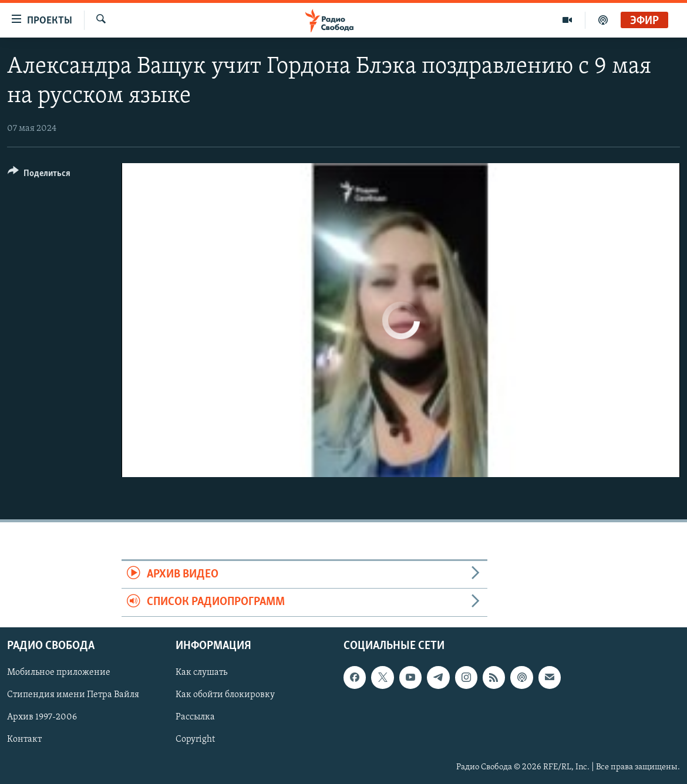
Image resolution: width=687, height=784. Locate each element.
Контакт (24, 739)
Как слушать (201, 673)
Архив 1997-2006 (42, 717)
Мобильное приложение (59, 673)
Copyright (195, 739)
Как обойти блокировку (225, 695)
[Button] (39, 175)
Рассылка (195, 717)
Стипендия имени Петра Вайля (73, 695)
